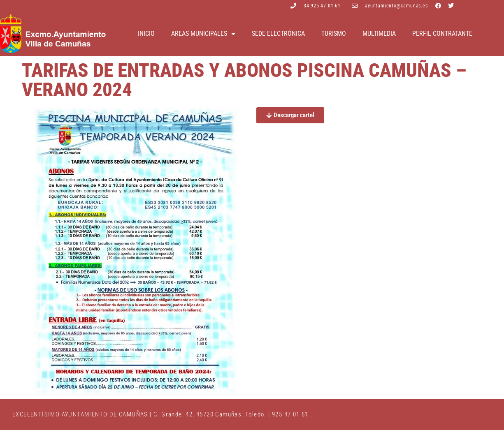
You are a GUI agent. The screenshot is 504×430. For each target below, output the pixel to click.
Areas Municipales (203, 34)
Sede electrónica (278, 34)
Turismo (334, 34)
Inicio (146, 34)
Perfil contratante (442, 34)
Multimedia (379, 34)
